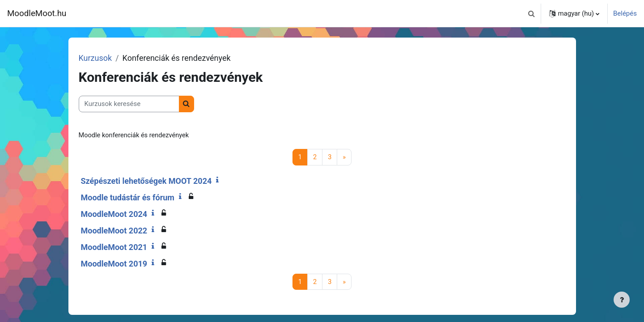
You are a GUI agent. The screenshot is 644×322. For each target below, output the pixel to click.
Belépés (625, 13)
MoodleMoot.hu (37, 13)
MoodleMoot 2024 (127, 214)
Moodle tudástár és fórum (141, 198)
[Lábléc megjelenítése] (622, 300)
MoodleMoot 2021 (127, 248)
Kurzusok (108, 58)
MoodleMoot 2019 (127, 264)
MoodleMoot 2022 (127, 231)
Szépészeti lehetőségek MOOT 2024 (159, 181)
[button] (531, 13)
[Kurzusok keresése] (142, 104)
